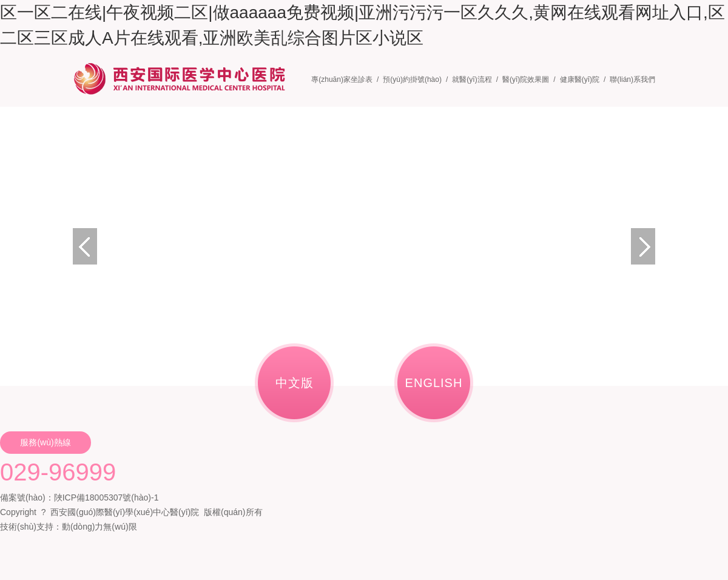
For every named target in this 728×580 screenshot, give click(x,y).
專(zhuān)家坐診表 (342, 79)
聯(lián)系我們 (632, 79)
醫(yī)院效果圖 (526, 79)
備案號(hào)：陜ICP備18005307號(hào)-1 (79, 497)
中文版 (295, 383)
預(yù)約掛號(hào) (412, 79)
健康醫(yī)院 (580, 79)
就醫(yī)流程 (472, 79)
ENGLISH (434, 383)
